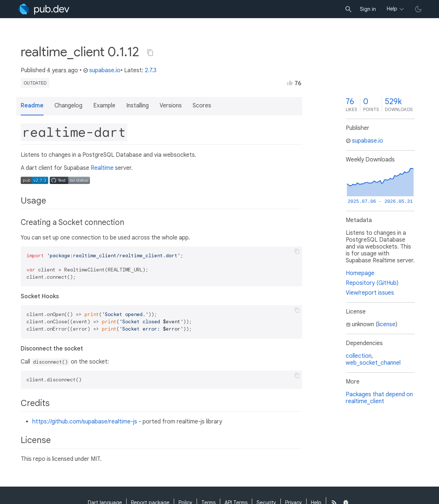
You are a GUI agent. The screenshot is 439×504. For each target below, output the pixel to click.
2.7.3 (151, 70)
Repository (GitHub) (372, 283)
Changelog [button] (68, 106)
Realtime (102, 168)
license (387, 324)
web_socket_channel (373, 363)
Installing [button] (138, 106)
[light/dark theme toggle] (418, 9)
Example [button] (104, 106)
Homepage (360, 273)
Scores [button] (202, 106)
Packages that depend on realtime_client (379, 398)
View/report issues (370, 293)
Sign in (368, 9)
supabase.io (102, 70)
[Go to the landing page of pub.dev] (44, 9)
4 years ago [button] (62, 70)
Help (392, 9)
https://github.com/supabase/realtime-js (85, 422)
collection (359, 356)
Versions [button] (171, 106)
